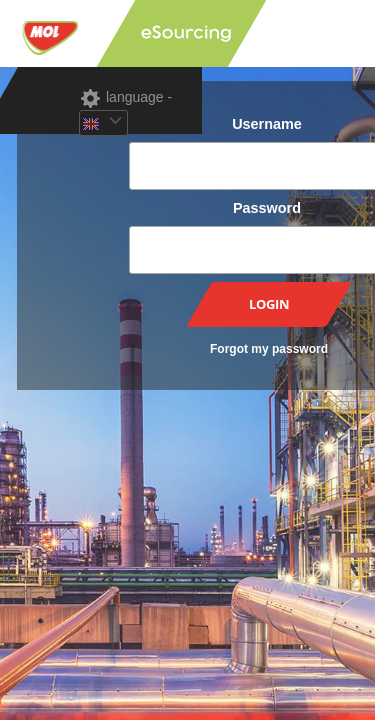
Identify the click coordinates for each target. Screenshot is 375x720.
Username (267, 124)
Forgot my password (269, 349)
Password (267, 208)
